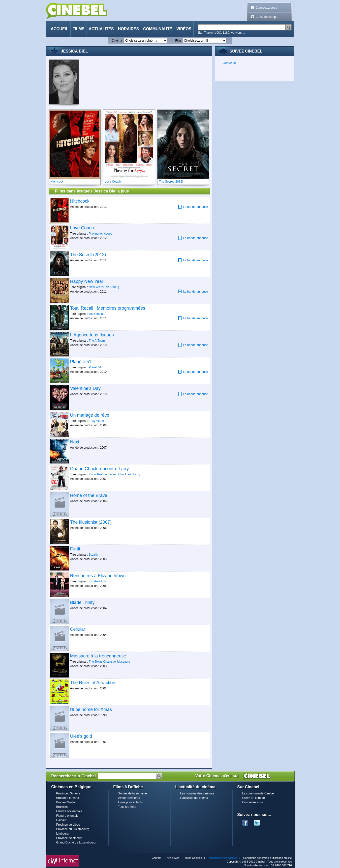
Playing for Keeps (100, 234)
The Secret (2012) (88, 255)
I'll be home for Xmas (91, 709)
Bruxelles (62, 807)
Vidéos (184, 29)
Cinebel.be (229, 63)
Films (79, 29)
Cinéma (117, 41)
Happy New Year (87, 281)
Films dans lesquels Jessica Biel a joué (90, 191)
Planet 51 (95, 367)
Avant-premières (129, 798)
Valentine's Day (85, 388)
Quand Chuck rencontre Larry (100, 469)
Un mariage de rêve (90, 415)
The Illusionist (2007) (91, 522)
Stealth (93, 555)
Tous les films (127, 807)
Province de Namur (69, 838)
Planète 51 (81, 362)
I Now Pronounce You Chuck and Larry (114, 474)
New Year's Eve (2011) (104, 287)
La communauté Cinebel (258, 793)
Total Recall (96, 314)
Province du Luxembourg (73, 829)
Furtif (75, 549)
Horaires (128, 29)
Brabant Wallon (66, 802)
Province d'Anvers (68, 793)
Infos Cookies (194, 858)
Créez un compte (267, 17)
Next (75, 442)
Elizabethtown (98, 581)
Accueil (60, 29)
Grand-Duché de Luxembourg (76, 842)
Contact (156, 858)
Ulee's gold (81, 736)
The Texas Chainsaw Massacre (109, 662)
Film (178, 41)
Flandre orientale (67, 816)
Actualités (101, 29)
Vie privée (173, 858)
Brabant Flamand (68, 798)
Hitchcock (80, 201)
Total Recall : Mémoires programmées (108, 308)
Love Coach (82, 228)
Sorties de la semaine (133, 793)
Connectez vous (266, 8)
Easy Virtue (96, 421)
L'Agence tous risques (92, 335)
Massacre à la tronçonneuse (98, 656)
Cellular (78, 629)
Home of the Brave (89, 495)
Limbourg (62, 834)
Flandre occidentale (69, 811)
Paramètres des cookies (222, 858)
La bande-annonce (193, 207)
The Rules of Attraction (93, 683)
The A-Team (97, 341)
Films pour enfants (131, 802)
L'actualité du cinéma (194, 798)
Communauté (158, 29)
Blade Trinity (82, 602)
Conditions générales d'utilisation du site (268, 858)
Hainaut (61, 820)
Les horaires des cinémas (197, 793)
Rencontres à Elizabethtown (98, 576)
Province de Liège (68, 825)
